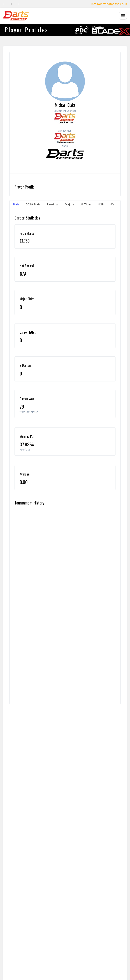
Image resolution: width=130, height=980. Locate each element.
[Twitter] (11, 4)
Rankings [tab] (53, 204)
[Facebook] (4, 4)
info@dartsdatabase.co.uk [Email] (109, 4)
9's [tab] (112, 204)
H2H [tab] (101, 204)
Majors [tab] (70, 204)
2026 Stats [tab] (33, 204)
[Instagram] (19, 4)
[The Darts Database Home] (16, 16)
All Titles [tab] (86, 204)
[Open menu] (123, 16)
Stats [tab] (16, 204)
